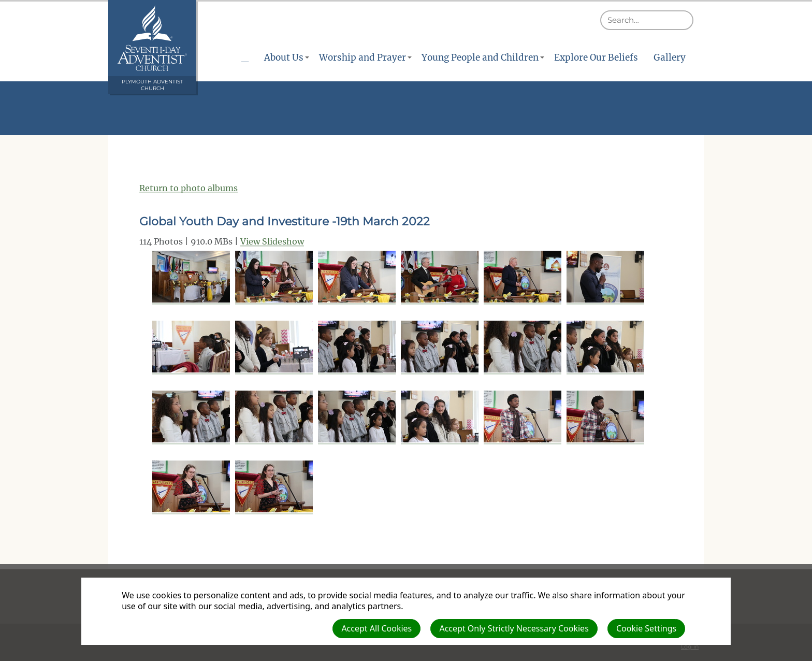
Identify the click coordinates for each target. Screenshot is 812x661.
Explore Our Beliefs (596, 58)
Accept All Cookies (376, 628)
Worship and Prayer (363, 58)
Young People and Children (480, 58)
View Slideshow (272, 241)
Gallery (670, 58)
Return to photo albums (189, 188)
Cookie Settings (646, 628)
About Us (284, 58)
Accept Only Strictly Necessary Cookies (514, 628)
